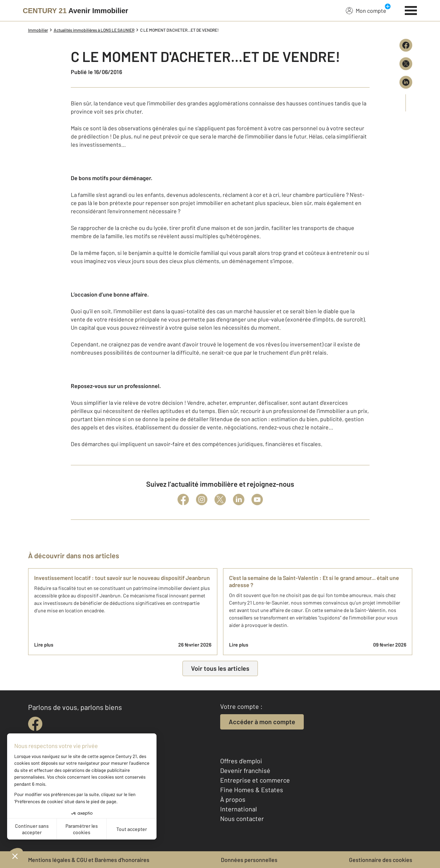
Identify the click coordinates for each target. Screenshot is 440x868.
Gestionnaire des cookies (381, 860)
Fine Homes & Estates (252, 790)
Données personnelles (249, 860)
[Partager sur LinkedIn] (406, 82)
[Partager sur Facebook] (406, 45)
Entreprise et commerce (255, 780)
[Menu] (411, 10)
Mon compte (366, 10)
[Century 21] (75, 11)
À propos (233, 799)
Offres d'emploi (241, 761)
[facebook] (35, 724)
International (238, 809)
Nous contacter (242, 819)
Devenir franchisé (245, 770)
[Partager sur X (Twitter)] (406, 64)
